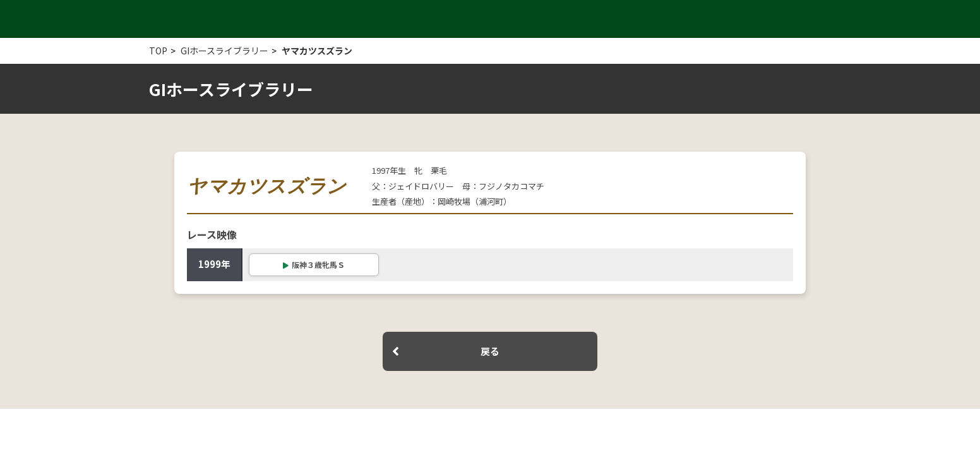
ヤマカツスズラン (317, 51)
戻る (490, 351)
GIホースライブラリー (224, 51)
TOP (158, 51)
